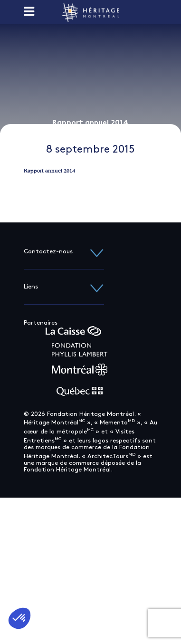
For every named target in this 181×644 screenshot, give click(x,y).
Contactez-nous (64, 252)
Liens (64, 287)
